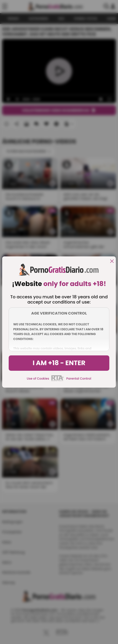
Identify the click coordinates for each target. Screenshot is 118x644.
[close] (112, 261)
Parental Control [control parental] (79, 379)
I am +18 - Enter (59, 363)
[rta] (58, 380)
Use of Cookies (38, 379)
